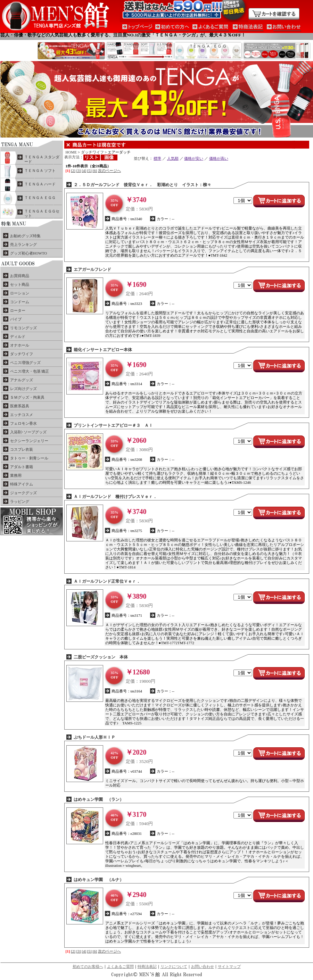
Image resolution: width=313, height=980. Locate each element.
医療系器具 (20, 406)
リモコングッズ (23, 328)
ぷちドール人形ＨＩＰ (94, 737)
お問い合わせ (203, 966)
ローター (18, 310)
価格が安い (194, 158)
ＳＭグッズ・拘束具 (27, 397)
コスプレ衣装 (22, 449)
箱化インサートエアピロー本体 (103, 350)
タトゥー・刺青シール (29, 458)
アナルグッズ (22, 380)
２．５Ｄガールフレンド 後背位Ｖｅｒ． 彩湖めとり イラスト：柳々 (142, 185)
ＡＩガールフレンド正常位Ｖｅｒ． (107, 581)
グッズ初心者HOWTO (29, 253)
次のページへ (109, 171)
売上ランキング (23, 244)
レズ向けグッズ (23, 389)
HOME (71, 152)
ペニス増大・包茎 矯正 (30, 371)
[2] (73, 171)
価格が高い (219, 158)
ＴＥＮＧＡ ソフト (40, 171)
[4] (84, 171)
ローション (20, 293)
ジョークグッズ (23, 493)
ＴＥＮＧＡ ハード (40, 184)
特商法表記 (147, 966)
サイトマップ (229, 966)
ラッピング (20, 501)
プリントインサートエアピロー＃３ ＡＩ (113, 425)
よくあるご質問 (120, 966)
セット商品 (20, 284)
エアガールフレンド (92, 269)
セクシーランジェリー (29, 441)
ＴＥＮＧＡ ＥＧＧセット (42, 213)
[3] (79, 171)
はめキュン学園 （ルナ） (99, 880)
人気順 (173, 158)
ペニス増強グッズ (25, 363)
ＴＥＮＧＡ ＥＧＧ (40, 198)
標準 (157, 158)
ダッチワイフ (22, 354)
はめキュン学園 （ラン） (99, 799)
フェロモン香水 (23, 423)
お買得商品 (20, 276)
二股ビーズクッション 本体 (101, 657)
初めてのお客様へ (88, 966)
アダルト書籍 (22, 467)
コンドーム (20, 302)
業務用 (16, 475)
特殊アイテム (22, 484)
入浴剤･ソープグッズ (28, 432)
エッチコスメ (22, 415)
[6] (95, 171)
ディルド (18, 337)
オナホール (20, 345)
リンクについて (174, 966)
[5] (89, 171)
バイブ (16, 319)
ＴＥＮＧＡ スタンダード (42, 159)
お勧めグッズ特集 (25, 236)
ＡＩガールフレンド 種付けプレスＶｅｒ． (115, 497)
